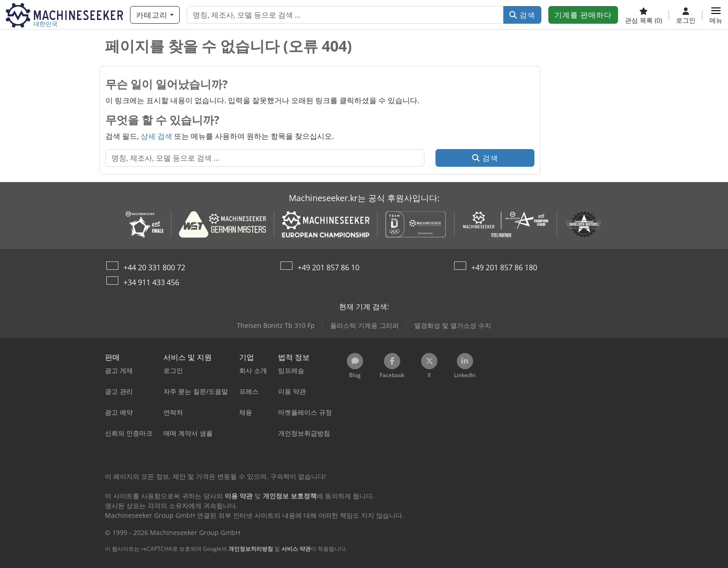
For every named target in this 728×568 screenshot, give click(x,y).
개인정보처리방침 (251, 549)
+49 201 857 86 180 (504, 268)
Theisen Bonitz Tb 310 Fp (276, 325)
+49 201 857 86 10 (328, 268)
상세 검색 (156, 136)
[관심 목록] (643, 15)
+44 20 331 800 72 (154, 268)
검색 (522, 15)
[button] (716, 15)
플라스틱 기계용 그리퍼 (364, 325)
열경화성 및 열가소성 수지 (453, 325)
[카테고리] (155, 15)
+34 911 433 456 (151, 282)
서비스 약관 (296, 549)
